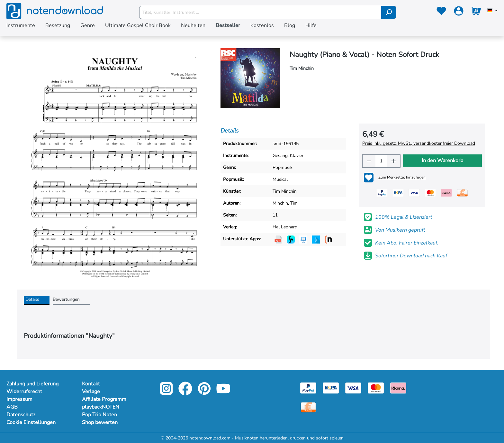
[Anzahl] (382, 161)
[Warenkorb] (476, 12)
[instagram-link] (167, 393)
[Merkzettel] (441, 12)
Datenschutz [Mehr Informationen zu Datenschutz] (21, 415)
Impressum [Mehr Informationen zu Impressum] (19, 399)
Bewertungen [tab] (66, 299)
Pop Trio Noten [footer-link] (99, 415)
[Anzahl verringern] (369, 161)
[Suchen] (389, 12)
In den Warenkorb (442, 161)
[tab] (37, 300)
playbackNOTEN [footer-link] (101, 407)
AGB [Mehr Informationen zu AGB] (12, 407)
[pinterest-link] (205, 393)
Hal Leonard (285, 227)
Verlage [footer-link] (91, 392)
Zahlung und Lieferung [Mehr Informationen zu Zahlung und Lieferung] (32, 384)
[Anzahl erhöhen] (394, 161)
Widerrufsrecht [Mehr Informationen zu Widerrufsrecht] (24, 392)
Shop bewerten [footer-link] (100, 422)
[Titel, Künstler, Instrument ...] (260, 12)
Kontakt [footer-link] (91, 384)
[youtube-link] (223, 393)
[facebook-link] (186, 393)
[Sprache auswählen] (492, 11)
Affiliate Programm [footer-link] (104, 399)
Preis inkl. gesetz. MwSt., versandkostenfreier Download (419, 143)
